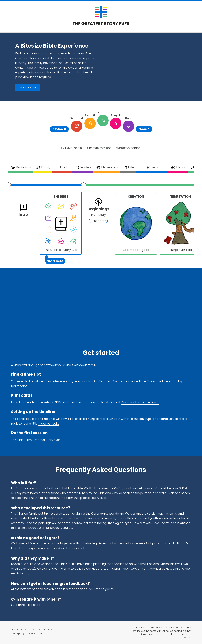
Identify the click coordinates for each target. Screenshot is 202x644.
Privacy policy (18, 633)
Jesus (152, 167)
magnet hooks (49, 423)
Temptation (181, 197)
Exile (128, 167)
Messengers (107, 167)
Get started (28, 87)
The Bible (61, 197)
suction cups (143, 419)
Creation (136, 197)
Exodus (62, 167)
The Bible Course (27, 528)
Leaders (83, 167)
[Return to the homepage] (101, 24)
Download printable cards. (140, 402)
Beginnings (21, 167)
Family (43, 167)
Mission (178, 167)
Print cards (98, 221)
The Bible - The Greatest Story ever (36, 440)
